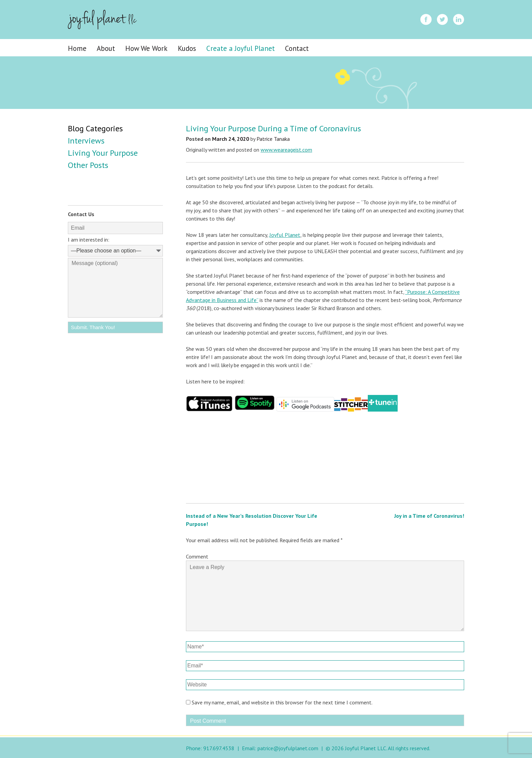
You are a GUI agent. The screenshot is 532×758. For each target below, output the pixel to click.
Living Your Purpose (103, 153)
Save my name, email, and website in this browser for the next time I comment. (282, 702)
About (106, 48)
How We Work (146, 48)
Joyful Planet (285, 235)
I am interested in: (89, 240)
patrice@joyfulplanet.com (288, 748)
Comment (197, 556)
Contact (297, 48)
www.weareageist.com (286, 150)
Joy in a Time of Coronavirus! (429, 516)
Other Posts (88, 165)
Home (77, 48)
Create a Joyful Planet (241, 48)
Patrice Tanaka (273, 139)
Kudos (187, 48)
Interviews (86, 141)
